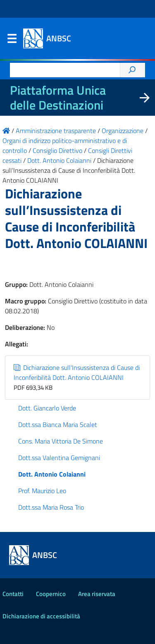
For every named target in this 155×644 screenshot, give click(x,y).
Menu (12, 41)
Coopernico (51, 594)
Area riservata (97, 594)
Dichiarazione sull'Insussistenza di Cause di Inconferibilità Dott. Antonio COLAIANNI (77, 372)
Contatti (13, 594)
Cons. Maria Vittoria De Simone (61, 441)
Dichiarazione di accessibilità (41, 616)
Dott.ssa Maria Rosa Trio (51, 507)
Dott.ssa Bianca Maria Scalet (58, 425)
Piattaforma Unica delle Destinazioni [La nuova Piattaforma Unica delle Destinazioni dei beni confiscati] (58, 98)
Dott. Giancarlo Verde (47, 408)
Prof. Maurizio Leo (42, 491)
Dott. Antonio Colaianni (52, 474)
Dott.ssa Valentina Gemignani (59, 458)
